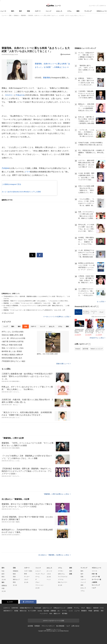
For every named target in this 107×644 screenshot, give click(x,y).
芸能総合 (16, 571)
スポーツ (38, 11)
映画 (14, 574)
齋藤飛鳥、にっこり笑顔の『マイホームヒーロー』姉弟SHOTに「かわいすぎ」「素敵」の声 (32, 303)
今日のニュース (102, 11)
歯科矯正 (96, 611)
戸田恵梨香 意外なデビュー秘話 (13, 361)
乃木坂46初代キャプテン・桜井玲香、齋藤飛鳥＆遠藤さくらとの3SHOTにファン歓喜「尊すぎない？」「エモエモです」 (37, 297)
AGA (51, 614)
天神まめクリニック (59, 608)
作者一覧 (94, 574)
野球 (26, 574)
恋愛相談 (53, 611)
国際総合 (4, 586)
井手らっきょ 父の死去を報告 (13, 332)
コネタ (49, 574)
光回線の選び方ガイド (26, 608)
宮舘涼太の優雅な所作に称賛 (12, 335)
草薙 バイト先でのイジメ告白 (13, 348)
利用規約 (37, 626)
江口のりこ (10, 95)
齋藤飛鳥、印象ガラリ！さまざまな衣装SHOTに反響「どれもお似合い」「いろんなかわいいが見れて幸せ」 (36, 301)
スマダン (61, 571)
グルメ (37, 582)
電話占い (89, 608)
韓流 (14, 582)
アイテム (77, 608)
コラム (69, 11)
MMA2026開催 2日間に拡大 (12, 358)
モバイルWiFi (32, 611)
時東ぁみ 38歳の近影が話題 (12, 345)
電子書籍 (65, 614)
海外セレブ (16, 579)
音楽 (14, 577)
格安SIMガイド (8, 611)
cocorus (40, 611)
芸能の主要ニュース (63, 364)
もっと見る (101, 301)
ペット (49, 579)
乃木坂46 (5, 168)
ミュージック (94, 312)
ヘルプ (94, 588)
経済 (3, 574)
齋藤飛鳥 (47, 78)
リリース (94, 571)
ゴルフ (26, 579)
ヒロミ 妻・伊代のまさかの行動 (13, 338)
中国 (3, 588)
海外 (20, 11)
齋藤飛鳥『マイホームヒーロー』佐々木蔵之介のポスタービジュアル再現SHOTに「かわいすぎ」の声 (34, 310)
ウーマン (65, 611)
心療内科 (70, 608)
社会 (3, 571)
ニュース (3, 11)
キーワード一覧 (96, 579)
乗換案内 (84, 611)
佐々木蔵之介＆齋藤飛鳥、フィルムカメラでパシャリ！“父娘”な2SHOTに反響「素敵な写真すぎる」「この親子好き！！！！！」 (36, 307)
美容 (102, 611)
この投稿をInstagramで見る (11, 184)
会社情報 (30, 626)
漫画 (78, 11)
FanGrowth (38, 608)
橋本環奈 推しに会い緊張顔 (12, 351)
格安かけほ (23, 611)
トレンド (48, 11)
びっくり (49, 571)
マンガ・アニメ (40, 574)
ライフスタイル (63, 577)
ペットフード (44, 614)
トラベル (61, 579)
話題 (71, 574)
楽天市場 (85, 349)
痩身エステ (57, 614)
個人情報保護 (60, 626)
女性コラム (61, 574)
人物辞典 (94, 582)
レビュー (38, 571)
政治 (3, 577)
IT (36, 579)
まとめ (4, 579)
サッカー (27, 577)
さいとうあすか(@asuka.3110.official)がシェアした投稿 (21, 192)
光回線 (16, 611)
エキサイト (103, 6)
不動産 (90, 611)
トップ (5, 326)
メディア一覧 (96, 577)
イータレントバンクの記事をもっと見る (57, 317)
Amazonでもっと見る (97, 338)
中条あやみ (20, 95)
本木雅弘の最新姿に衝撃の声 (12, 355)
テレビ (101, 312)
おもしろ (59, 11)
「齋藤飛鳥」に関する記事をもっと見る (57, 494)
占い (59, 611)
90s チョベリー (63, 582)
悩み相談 (46, 611)
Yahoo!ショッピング (97, 349)
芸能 (28, 11)
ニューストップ (94, 6)
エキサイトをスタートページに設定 (53, 621)
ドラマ (28, 172)
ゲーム (37, 577)
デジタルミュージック (86, 312)
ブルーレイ (78, 312)
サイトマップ (96, 585)
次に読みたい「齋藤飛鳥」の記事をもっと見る (54, 555)
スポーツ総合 (28, 571)
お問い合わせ (75, 626)
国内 (13, 11)
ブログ (83, 608)
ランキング (88, 11)
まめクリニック (47, 608)
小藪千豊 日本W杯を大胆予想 (13, 342)
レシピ (71, 611)
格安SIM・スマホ (98, 608)
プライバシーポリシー (48, 626)
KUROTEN (15, 608)
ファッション (39, 585)
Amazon (78, 349)
